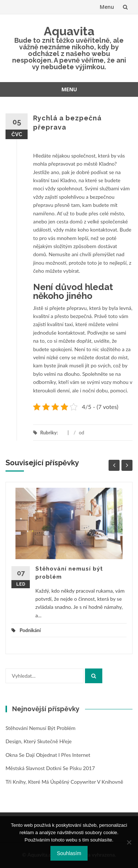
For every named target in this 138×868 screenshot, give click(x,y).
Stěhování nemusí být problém (40, 728)
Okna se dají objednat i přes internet (48, 755)
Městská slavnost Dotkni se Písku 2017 (50, 768)
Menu (107, 7)
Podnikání (30, 630)
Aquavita (69, 31)
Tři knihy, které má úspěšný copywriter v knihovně (64, 782)
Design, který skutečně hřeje (39, 741)
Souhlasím (69, 853)
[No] (129, 842)
